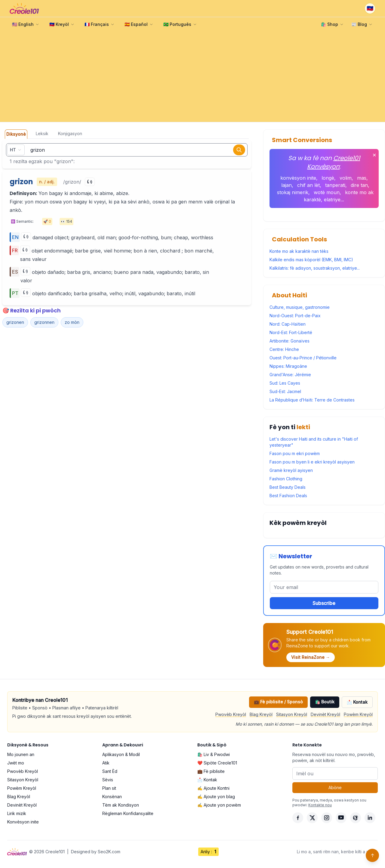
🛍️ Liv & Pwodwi (214, 754)
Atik (106, 763)
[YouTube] (341, 818)
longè (328, 178)
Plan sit (109, 788)
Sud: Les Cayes (285, 383)
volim (346, 178)
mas (362, 178)
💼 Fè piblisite (211, 771)
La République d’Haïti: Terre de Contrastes (312, 400)
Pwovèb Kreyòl (231, 714)
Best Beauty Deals (288, 487)
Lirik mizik (17, 813)
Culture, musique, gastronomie (300, 307)
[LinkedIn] (370, 818)
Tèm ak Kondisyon (121, 805)
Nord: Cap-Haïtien (288, 324)
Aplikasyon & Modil (121, 754)
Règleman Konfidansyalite (128, 813)
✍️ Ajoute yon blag (216, 797)
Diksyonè (16, 134)
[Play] (90, 182)
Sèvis (108, 780)
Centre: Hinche (284, 349)
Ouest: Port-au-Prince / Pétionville (303, 358)
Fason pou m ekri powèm (295, 453)
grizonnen (44, 322)
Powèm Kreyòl (358, 714)
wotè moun (327, 192)
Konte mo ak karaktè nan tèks (299, 251)
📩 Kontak (357, 702)
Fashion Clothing (286, 479)
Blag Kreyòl (261, 714)
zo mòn (72, 322)
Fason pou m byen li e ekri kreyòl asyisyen (312, 462)
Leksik (42, 133)
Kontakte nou (320, 805)
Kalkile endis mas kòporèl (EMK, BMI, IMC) (311, 260)
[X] (312, 818)
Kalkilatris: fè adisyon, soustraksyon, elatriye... (315, 268)
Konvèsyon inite (23, 822)
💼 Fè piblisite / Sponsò (278, 702)
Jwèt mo (16, 763)
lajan (286, 185)
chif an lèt (308, 185)
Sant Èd (110, 771)
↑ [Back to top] (373, 855)
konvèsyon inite (298, 178)
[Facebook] (298, 818)
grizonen (15, 322)
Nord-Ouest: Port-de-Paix (295, 316)
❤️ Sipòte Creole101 (217, 763)
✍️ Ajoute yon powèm (219, 805)
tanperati (335, 185)
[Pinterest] (356, 818)
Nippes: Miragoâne (288, 366)
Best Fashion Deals (288, 496)
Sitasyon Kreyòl (292, 714)
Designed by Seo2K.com (96, 852)
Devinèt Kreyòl (325, 714)
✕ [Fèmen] (374, 155)
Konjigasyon (70, 133)
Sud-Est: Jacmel (285, 391)
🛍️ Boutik (325, 702)
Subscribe (324, 603)
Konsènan (112, 797)
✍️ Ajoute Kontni (213, 788)
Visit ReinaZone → (311, 657)
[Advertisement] (192, 77)
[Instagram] (327, 818)
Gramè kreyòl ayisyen (291, 470)
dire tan (359, 185)
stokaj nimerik (293, 192)
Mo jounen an (21, 754)
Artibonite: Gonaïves (290, 341)
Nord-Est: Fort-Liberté (291, 332)
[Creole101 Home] (24, 8)
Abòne (335, 787)
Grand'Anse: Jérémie (290, 375)
